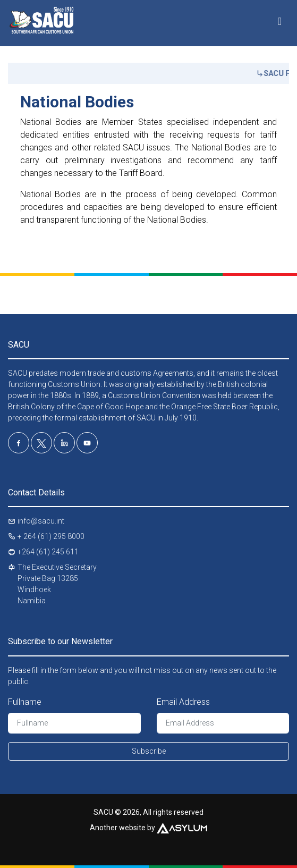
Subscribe (149, 751)
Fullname (25, 702)
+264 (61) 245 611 (48, 552)
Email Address (183, 702)
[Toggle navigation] (280, 18)
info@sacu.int (41, 521)
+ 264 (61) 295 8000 (51, 536)
